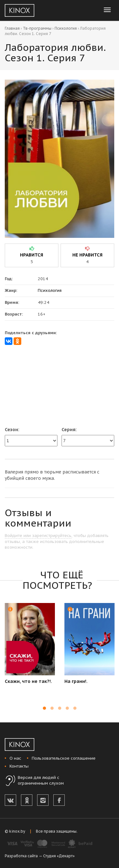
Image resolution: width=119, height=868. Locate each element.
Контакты (19, 766)
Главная (12, 28)
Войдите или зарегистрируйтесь (38, 536)
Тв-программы (37, 28)
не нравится (87, 255)
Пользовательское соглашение (64, 758)
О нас (15, 758)
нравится (32, 255)
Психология (66, 28)
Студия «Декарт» (59, 856)
